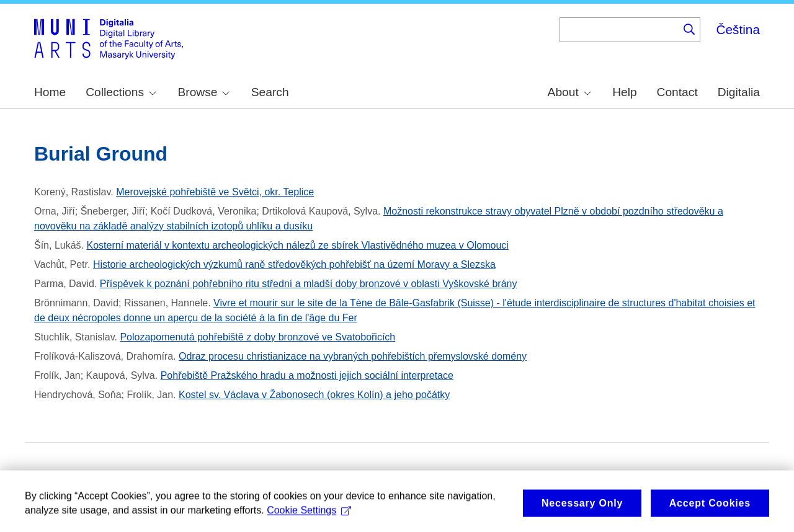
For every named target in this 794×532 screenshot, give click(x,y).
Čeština (738, 29)
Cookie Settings (309, 515)
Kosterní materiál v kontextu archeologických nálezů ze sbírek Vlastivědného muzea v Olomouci (298, 245)
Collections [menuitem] (121, 92)
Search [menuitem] (270, 92)
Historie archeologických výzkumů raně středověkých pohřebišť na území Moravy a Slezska (294, 264)
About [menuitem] (569, 92)
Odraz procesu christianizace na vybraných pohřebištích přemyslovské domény (353, 356)
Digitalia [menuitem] (739, 92)
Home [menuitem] (50, 92)
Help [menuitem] (624, 92)
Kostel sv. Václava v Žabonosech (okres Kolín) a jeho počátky (314, 395)
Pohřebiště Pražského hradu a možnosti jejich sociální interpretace (307, 375)
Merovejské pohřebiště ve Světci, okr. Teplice (215, 192)
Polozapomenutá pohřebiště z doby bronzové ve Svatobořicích (257, 337)
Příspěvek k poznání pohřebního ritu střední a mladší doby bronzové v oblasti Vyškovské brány (309, 284)
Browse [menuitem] (203, 92)
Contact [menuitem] (677, 92)
